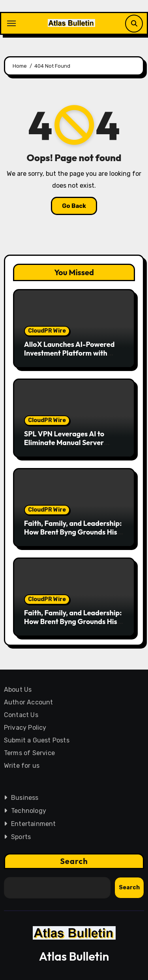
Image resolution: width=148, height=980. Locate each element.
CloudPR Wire (47, 331)
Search (74, 861)
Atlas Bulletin (74, 956)
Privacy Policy (25, 728)
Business (25, 798)
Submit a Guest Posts (37, 740)
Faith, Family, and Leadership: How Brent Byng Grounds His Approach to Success (73, 532)
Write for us (22, 766)
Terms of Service (29, 753)
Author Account (29, 702)
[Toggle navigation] (11, 23)
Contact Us (21, 715)
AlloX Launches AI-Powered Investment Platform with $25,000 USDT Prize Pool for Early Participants (71, 357)
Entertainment (34, 824)
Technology (29, 811)
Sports (21, 837)
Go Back (74, 206)
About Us (18, 690)
